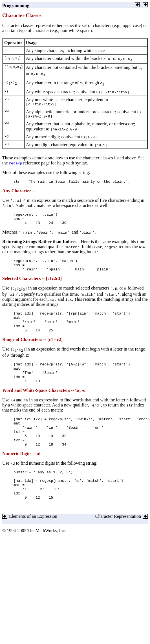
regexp (16, 165)
